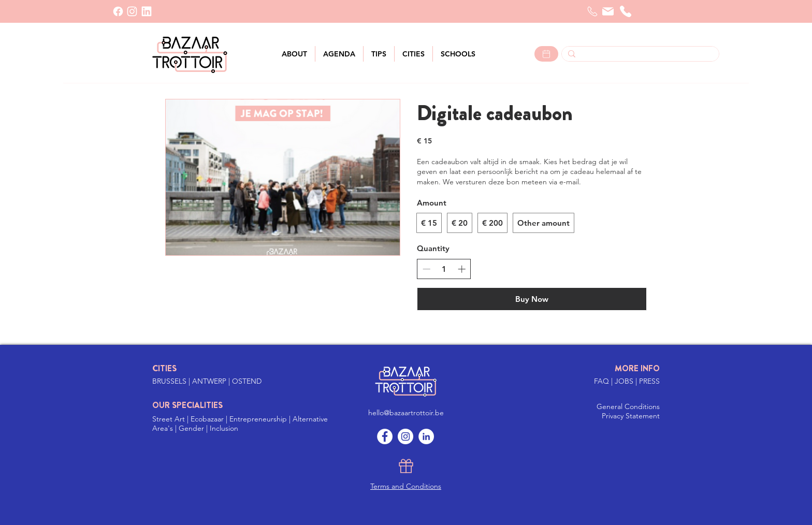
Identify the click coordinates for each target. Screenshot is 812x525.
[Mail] (608, 11)
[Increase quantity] (462, 269)
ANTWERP (209, 381)
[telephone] (626, 11)
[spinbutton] (444, 269)
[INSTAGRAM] (132, 11)
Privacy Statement (631, 416)
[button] (414, 54)
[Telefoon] (592, 11)
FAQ (603, 381)
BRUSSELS (170, 381)
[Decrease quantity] (426, 269)
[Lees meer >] (546, 54)
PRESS (649, 381)
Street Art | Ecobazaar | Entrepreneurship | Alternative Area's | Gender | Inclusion (240, 424)
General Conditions (628, 406)
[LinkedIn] (147, 11)
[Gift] (406, 466)
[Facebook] (118, 11)
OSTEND (247, 381)
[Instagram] (405, 436)
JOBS (625, 381)
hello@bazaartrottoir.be (406, 413)
